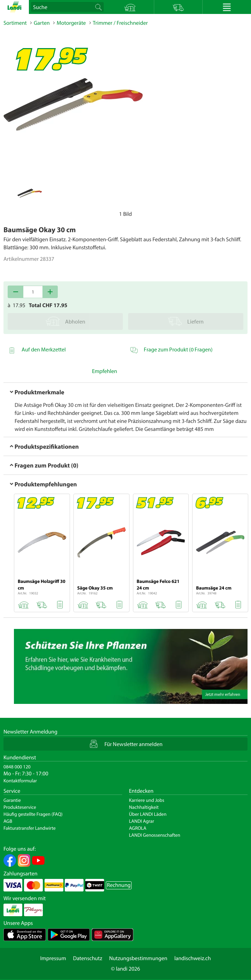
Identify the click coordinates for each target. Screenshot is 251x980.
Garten (42, 23)
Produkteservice (20, 807)
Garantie (12, 800)
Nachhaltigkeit (144, 807)
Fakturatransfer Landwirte (30, 828)
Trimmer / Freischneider (120, 23)
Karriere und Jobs (147, 800)
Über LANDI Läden (148, 814)
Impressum (53, 958)
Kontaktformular (20, 781)
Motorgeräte (71, 23)
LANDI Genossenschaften (155, 835)
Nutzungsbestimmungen (138, 958)
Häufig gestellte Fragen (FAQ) (33, 814)
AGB (8, 821)
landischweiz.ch (193, 958)
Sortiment (15, 23)
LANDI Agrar (142, 821)
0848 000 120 (17, 767)
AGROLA (138, 828)
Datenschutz (88, 958)
